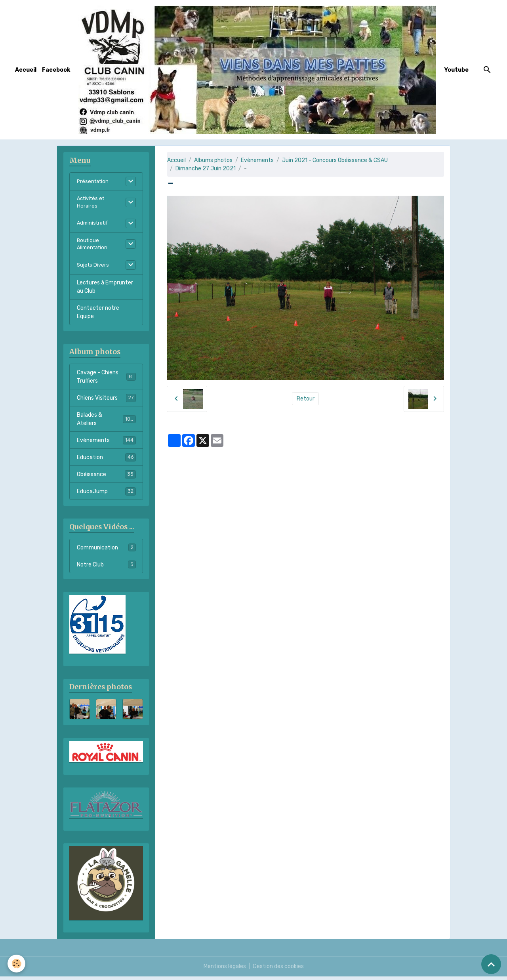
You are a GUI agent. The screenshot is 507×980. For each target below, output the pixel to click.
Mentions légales (225, 970)
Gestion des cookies (278, 970)
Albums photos (213, 160)
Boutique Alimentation (94, 247)
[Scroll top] (491, 964)
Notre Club (106, 568)
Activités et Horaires (92, 203)
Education (106, 461)
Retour (306, 399)
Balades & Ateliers (106, 423)
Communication (106, 551)
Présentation (94, 182)
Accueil (26, 70)
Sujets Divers (94, 269)
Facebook (56, 70)
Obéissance (106, 478)
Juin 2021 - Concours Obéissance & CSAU (335, 160)
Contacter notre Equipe (98, 316)
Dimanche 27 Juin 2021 (206, 169)
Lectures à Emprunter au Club (105, 290)
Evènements (257, 160)
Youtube (456, 70)
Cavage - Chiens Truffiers (106, 380)
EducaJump (106, 495)
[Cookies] (17, 964)
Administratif (94, 225)
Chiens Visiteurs (106, 401)
